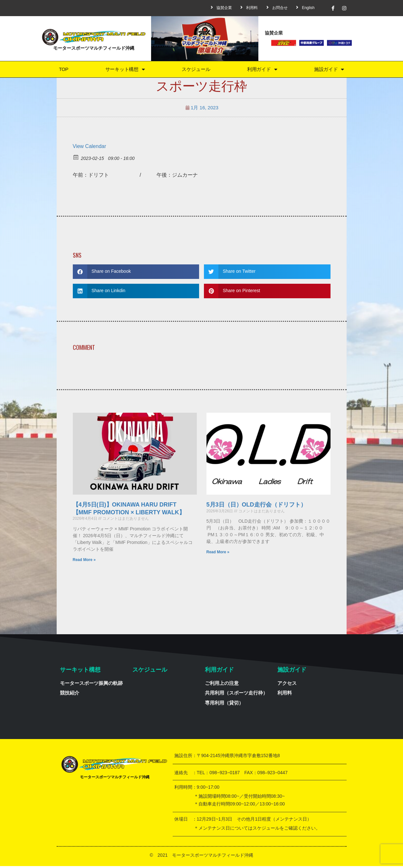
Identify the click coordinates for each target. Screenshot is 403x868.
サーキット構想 (124, 70)
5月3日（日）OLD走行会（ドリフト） (256, 507)
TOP (63, 70)
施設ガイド (329, 70)
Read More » (84, 561)
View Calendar (90, 148)
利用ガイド (262, 70)
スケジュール (196, 70)
